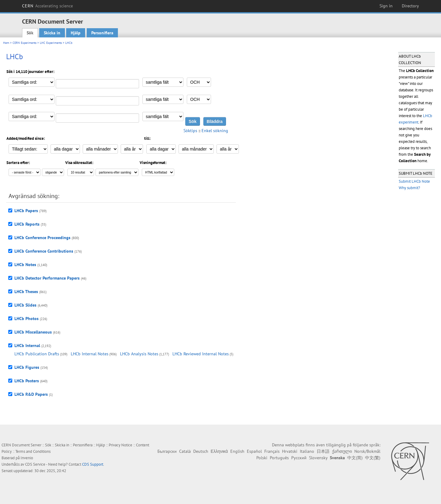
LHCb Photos (26, 319)
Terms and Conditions (33, 451)
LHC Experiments (51, 43)
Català (185, 451)
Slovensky (318, 458)
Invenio (27, 458)
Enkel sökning (215, 131)
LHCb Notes (25, 265)
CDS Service (35, 464)
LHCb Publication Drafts (37, 354)
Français (272, 451)
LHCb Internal (27, 346)
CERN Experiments (24, 43)
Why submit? (409, 188)
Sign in (386, 6)
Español (254, 451)
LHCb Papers (26, 211)
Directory (410, 6)
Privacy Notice (121, 445)
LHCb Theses (26, 292)
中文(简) (355, 458)
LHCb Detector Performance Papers (47, 278)
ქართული (342, 451)
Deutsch (201, 451)
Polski (262, 458)
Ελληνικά (219, 451)
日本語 (323, 451)
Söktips (190, 131)
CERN (47, 6)
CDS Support (93, 464)
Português (279, 458)
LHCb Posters (27, 381)
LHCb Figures (27, 367)
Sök (30, 33)
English (237, 451)
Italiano (307, 451)
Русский (299, 458)
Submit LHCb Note (414, 181)
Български (167, 451)
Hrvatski (290, 451)
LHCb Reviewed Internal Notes (201, 354)
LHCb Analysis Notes (139, 354)
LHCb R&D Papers (31, 394)
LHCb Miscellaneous (33, 332)
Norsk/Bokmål (367, 451)
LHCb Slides (25, 305)
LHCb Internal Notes (90, 354)
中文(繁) (373, 458)
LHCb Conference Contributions (44, 251)
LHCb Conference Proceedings (42, 238)
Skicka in (52, 33)
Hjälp (76, 33)
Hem (6, 43)
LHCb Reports (27, 224)
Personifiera (102, 33)
